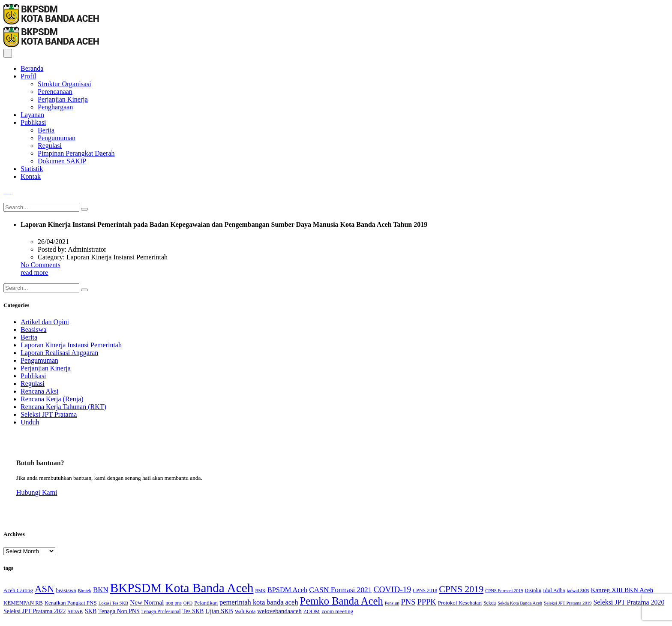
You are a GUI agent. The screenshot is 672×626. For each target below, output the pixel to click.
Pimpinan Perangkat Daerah (76, 153)
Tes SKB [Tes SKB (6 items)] (193, 611)
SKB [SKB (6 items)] (91, 611)
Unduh (30, 422)
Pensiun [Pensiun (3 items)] (392, 603)
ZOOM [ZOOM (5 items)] (312, 611)
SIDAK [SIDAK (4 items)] (76, 611)
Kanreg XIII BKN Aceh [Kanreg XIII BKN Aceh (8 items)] (622, 590)
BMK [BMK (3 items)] (260, 591)
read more (34, 272)
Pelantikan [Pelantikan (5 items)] (206, 603)
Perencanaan (55, 92)
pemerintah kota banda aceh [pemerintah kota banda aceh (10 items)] (259, 602)
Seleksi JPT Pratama (49, 414)
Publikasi (33, 122)
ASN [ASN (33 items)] (45, 589)
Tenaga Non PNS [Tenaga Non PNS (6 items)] (119, 611)
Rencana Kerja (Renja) (52, 399)
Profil (28, 76)
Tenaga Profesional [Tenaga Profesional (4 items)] (161, 611)
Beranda (32, 68)
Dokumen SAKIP (62, 161)
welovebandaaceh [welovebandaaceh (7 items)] (279, 611)
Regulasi (50, 146)
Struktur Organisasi (64, 84)
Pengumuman (57, 138)
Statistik (32, 169)
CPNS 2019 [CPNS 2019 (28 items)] (461, 589)
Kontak (31, 176)
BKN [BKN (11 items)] (101, 590)
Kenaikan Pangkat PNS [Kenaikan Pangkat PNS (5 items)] (71, 603)
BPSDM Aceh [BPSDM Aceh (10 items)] (287, 590)
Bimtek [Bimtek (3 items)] (85, 591)
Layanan (32, 115)
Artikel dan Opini (45, 322)
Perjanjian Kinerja (63, 99)
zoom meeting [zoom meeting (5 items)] (337, 611)
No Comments (40, 265)
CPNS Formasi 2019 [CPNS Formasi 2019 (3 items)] (504, 591)
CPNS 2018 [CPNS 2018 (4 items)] (425, 590)
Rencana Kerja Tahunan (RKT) (63, 407)
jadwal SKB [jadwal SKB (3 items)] (578, 591)
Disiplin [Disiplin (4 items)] (533, 590)
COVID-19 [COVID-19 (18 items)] (392, 589)
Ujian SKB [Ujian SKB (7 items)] (219, 611)
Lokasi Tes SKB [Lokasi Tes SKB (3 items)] (114, 603)
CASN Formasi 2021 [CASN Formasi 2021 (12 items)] (340, 590)
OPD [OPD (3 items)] (188, 603)
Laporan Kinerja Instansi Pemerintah (71, 345)
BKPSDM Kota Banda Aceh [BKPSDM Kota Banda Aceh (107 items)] (182, 588)
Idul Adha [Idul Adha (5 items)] (554, 590)
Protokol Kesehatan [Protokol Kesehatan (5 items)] (460, 603)
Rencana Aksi (39, 391)
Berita (46, 130)
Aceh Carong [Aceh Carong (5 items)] (18, 590)
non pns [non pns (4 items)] (174, 603)
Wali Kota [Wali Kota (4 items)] (245, 611)
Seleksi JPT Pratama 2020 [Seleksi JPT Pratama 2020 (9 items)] (629, 602)
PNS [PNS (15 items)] (408, 602)
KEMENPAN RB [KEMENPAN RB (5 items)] (23, 603)
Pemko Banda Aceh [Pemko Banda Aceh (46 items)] (342, 601)
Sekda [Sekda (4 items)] (490, 603)
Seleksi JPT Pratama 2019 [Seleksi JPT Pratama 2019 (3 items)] (568, 603)
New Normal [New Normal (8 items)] (147, 602)
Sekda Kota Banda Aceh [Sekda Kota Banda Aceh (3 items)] (520, 603)
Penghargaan (55, 107)
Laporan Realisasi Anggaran (59, 353)
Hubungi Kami (37, 492)
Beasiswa (33, 330)
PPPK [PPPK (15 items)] (427, 602)
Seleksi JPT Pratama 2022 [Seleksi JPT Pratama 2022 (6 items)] (35, 611)
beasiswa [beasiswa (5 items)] (66, 590)
